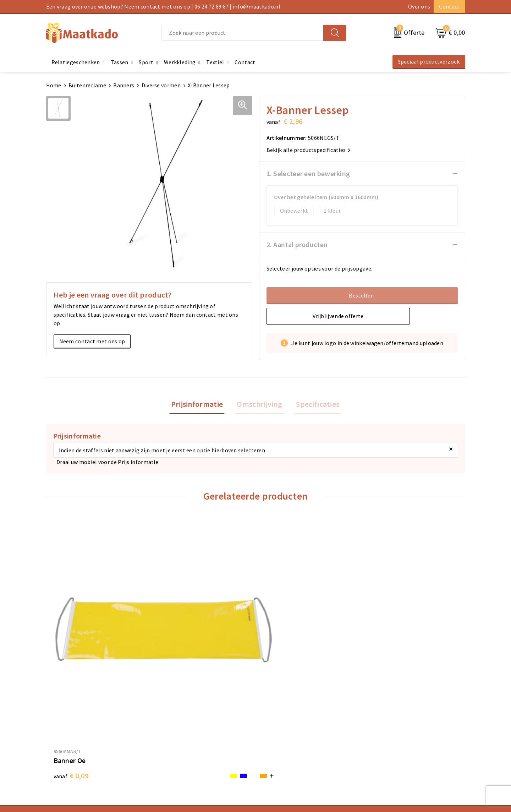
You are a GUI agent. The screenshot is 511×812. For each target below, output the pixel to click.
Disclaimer (379, 747)
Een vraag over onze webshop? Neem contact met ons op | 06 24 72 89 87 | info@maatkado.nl (163, 6)
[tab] (200, 405)
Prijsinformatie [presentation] (200, 405)
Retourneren (275, 736)
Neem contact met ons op (92, 341)
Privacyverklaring (388, 736)
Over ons (419, 6)
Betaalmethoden (281, 724)
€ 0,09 (71, 646)
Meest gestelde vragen (181, 724)
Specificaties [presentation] (314, 405)
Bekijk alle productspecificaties (309, 150)
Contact (449, 6)
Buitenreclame (87, 85)
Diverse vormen (161, 85)
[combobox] (243, 33)
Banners (124, 85)
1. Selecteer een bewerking (308, 173)
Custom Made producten (183, 736)
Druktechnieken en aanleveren (191, 747)
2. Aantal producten (297, 244)
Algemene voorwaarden (395, 713)
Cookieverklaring (387, 724)
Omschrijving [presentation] (259, 405)
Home (54, 85)
